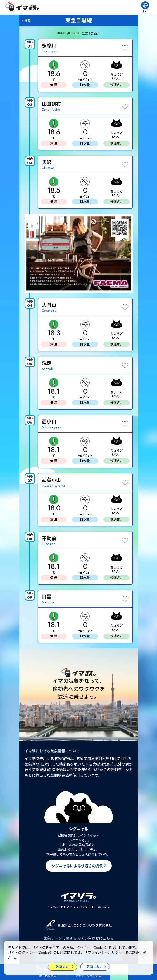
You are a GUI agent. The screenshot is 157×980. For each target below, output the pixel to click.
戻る (28, 20)
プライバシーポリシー (105, 952)
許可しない (95, 967)
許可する (62, 967)
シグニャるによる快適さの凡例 (77, 866)
